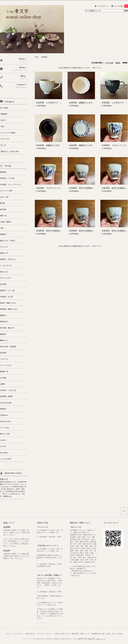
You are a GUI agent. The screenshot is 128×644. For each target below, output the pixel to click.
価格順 (118, 63)
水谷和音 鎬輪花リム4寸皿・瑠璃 (52, 145)
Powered (89, 639)
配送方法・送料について (81, 634)
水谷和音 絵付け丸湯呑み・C (50, 231)
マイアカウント (103, 6)
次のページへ (97, 68)
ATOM (120, 634)
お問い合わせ (30, 634)
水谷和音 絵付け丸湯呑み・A (83, 188)
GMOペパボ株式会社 (54, 639)
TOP (36, 57)
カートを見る (121, 6)
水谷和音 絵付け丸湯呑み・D (83, 231)
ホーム (8, 634)
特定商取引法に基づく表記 (101, 634)
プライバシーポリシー (45, 634)
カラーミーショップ (28, 639)
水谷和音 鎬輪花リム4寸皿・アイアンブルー (90, 145)
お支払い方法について (62, 634)
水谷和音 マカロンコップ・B (50, 188)
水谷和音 (44, 57)
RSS (114, 634)
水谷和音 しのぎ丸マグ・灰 (49, 103)
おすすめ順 (109, 63)
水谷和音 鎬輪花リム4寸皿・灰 (84, 103)
